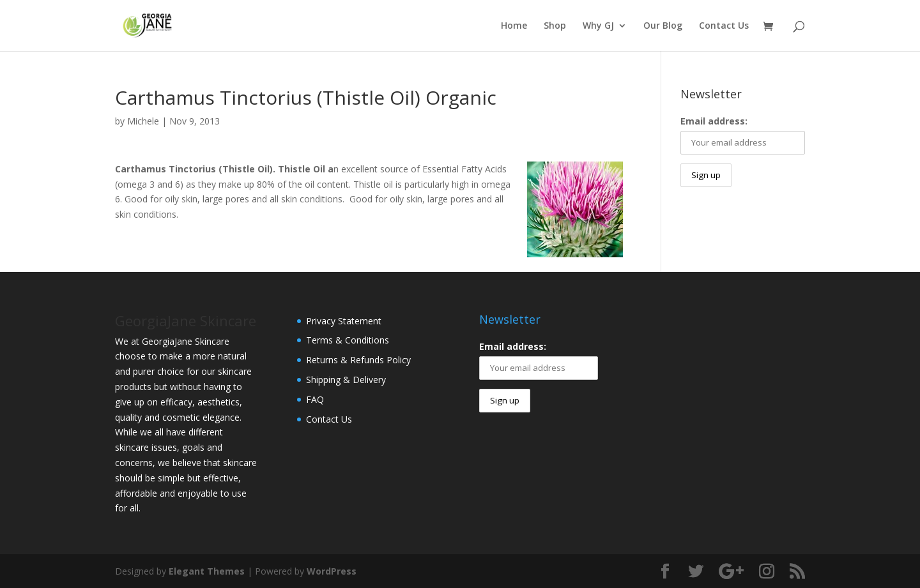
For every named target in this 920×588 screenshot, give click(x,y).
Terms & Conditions (348, 340)
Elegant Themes (207, 571)
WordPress (332, 571)
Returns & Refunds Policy (358, 360)
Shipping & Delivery (346, 380)
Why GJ (598, 26)
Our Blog (663, 26)
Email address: (714, 121)
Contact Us (724, 26)
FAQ (315, 399)
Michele (143, 121)
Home (514, 26)
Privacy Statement (344, 321)
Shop (555, 26)
